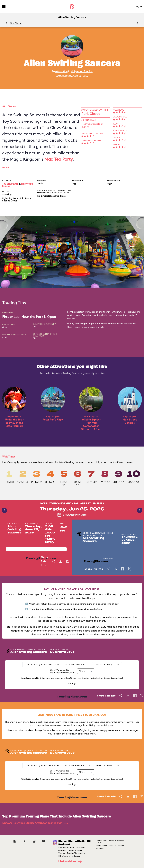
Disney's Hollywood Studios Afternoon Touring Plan (35, 823)
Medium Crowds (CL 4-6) (77, 665)
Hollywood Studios (82, 71)
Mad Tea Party (59, 159)
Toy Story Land (10, 184)
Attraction (61, 71)
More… (6, 167)
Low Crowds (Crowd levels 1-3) (42, 665)
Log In (138, 6)
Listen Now (71, 862)
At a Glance (16, 23)
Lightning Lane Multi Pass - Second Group (17, 199)
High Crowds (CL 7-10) (108, 665)
